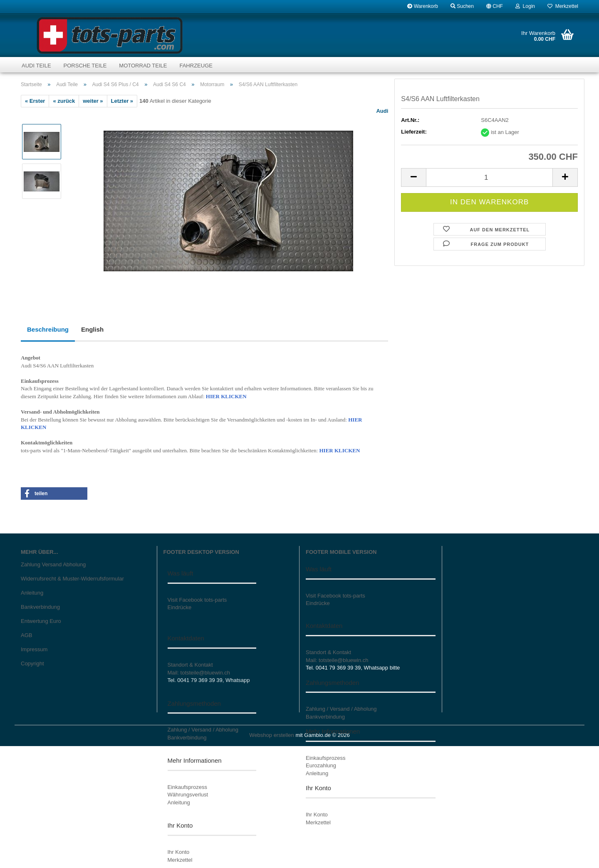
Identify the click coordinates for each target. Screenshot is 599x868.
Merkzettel (563, 6)
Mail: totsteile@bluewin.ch (199, 673)
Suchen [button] (462, 6)
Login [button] (525, 6)
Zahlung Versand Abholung (53, 564)
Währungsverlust (188, 795)
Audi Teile (36, 66)
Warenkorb (423, 6)
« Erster (35, 101)
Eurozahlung (321, 765)
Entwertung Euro (41, 621)
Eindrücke (180, 607)
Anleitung (32, 593)
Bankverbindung (40, 607)
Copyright (32, 663)
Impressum (34, 649)
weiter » (93, 101)
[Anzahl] (489, 177)
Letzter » (122, 101)
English (92, 329)
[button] (495, 6)
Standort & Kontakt (190, 665)
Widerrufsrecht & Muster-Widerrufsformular (72, 579)
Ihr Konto (179, 852)
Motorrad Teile (143, 66)
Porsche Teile (85, 66)
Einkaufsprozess (187, 787)
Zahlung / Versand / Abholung (203, 730)
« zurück (64, 101)
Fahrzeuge (196, 66)
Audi (382, 111)
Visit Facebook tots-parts (197, 600)
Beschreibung (48, 329)
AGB (26, 635)
